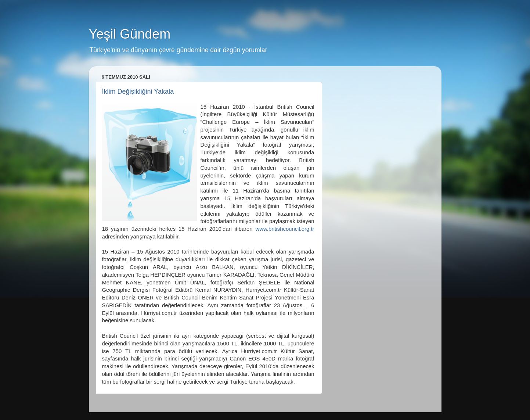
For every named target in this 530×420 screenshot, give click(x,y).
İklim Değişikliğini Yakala (138, 91)
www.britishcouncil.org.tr (285, 229)
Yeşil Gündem (130, 34)
